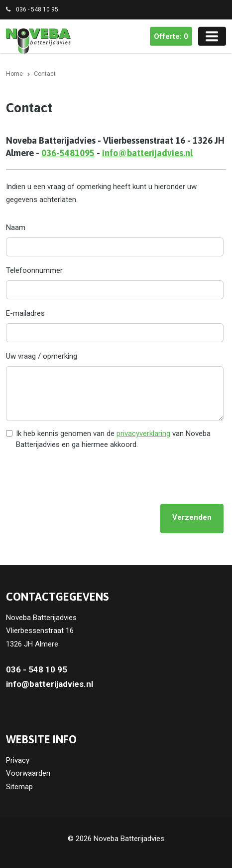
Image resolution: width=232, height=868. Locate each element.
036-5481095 (68, 153)
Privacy (18, 760)
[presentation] (82, 476)
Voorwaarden (28, 773)
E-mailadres (25, 313)
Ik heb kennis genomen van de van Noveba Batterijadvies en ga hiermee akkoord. (113, 439)
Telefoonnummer (34, 270)
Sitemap (19, 787)
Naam (16, 227)
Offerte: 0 (171, 36)
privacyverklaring (143, 434)
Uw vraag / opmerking (42, 356)
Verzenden (192, 517)
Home (14, 74)
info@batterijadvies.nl (147, 153)
